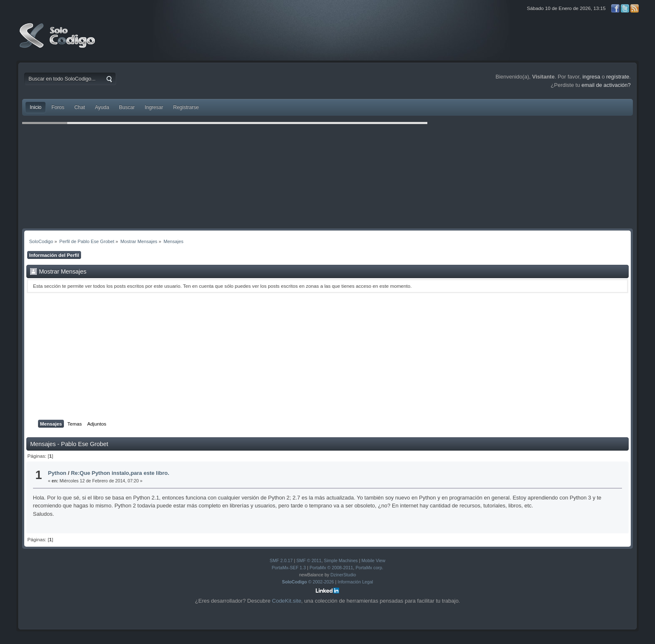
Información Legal (355, 582)
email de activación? (606, 85)
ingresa (591, 77)
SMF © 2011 (309, 560)
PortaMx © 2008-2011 (331, 568)
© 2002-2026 (308, 582)
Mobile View (373, 560)
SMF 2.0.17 (281, 560)
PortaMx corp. (369, 568)
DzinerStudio (343, 575)
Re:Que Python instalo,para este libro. (120, 473)
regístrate (618, 77)
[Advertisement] (327, 357)
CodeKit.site (287, 601)
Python (57, 473)
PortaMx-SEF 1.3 (289, 568)
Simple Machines (341, 560)
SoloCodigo (58, 42)
